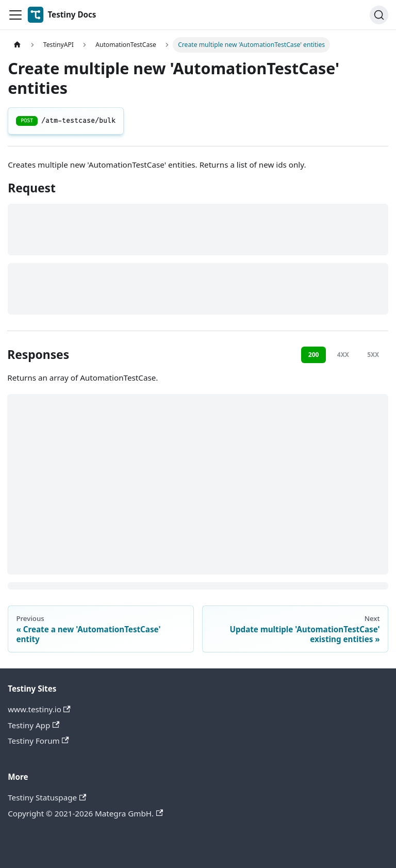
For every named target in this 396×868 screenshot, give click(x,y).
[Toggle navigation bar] (15, 15)
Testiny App (34, 725)
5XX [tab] (373, 355)
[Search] (379, 15)
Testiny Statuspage (47, 797)
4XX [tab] (343, 355)
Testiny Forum (38, 741)
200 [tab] (314, 355)
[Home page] (17, 45)
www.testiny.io (39, 709)
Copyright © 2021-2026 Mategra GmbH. (85, 813)
